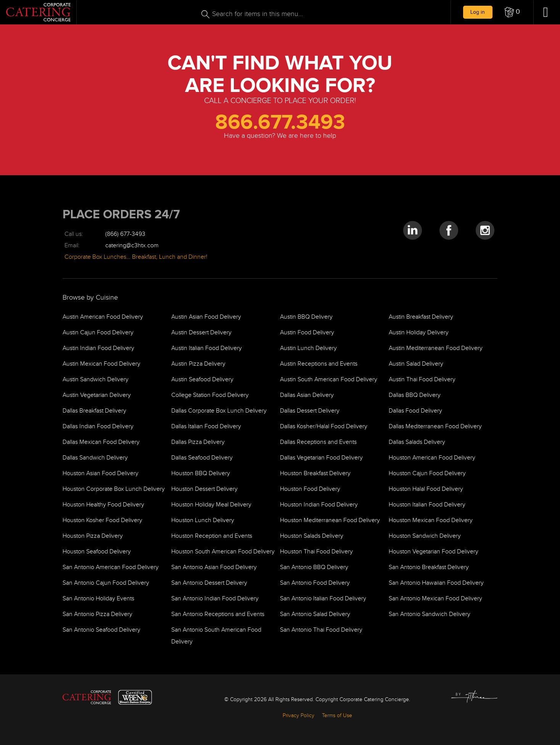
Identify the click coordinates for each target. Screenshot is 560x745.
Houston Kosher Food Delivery (102, 520)
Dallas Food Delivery (415, 411)
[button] (512, 12)
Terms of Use (337, 716)
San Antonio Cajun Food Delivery (106, 583)
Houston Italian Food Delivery (427, 505)
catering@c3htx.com (132, 246)
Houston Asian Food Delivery (101, 473)
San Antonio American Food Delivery (111, 567)
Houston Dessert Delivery (204, 489)
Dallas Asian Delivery (307, 395)
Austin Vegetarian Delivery (97, 395)
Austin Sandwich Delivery (96, 380)
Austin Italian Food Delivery (207, 348)
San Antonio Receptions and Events (218, 614)
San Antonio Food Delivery (315, 583)
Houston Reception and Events (212, 536)
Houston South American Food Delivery (223, 552)
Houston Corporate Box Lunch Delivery (114, 489)
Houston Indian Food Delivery (319, 505)
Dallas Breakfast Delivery (94, 411)
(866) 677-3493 (125, 234)
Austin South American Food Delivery (329, 380)
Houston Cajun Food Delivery (427, 473)
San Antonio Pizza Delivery (97, 614)
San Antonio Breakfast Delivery (429, 567)
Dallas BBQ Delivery (415, 395)
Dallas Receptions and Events (318, 442)
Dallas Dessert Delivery (310, 411)
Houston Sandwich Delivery (425, 536)
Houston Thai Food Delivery (316, 552)
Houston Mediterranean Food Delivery (330, 520)
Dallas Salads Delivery (417, 442)
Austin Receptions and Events (319, 364)
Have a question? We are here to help (280, 136)
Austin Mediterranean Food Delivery (436, 348)
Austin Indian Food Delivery (98, 348)
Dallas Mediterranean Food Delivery (435, 427)
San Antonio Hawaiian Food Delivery (436, 583)
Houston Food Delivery (310, 489)
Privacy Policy (299, 716)
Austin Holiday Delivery (419, 333)
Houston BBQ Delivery (201, 473)
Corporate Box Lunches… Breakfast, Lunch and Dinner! (136, 257)
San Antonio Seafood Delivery (101, 630)
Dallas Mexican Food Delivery (101, 442)
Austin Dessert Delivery (201, 333)
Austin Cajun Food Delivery (98, 333)
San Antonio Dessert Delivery (209, 583)
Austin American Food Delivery (103, 317)
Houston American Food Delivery (432, 458)
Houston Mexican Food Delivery (431, 520)
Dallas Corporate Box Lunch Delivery (219, 411)
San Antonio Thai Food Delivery (321, 630)
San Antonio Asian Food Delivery (214, 567)
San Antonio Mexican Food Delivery (435, 599)
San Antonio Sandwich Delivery (430, 614)
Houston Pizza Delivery (93, 536)
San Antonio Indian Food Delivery (215, 599)
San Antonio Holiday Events (98, 599)
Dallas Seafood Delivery (202, 458)
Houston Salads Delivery (312, 536)
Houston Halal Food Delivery (426, 489)
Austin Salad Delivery (416, 364)
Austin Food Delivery (307, 333)
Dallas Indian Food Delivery (98, 427)
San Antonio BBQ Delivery (314, 567)
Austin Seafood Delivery (202, 380)
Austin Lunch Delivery (308, 348)
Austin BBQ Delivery (306, 317)
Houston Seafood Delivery (97, 552)
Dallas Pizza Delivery (198, 442)
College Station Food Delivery (210, 395)
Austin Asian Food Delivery (206, 317)
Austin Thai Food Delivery (422, 380)
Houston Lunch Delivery (203, 520)
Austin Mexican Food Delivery (101, 364)
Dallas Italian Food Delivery (206, 427)
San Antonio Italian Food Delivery (323, 599)
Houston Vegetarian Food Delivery (434, 552)
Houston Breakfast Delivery (315, 473)
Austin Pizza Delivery (198, 364)
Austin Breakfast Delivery (421, 317)
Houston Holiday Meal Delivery (211, 505)
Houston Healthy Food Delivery (103, 505)
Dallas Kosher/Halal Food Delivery (324, 427)
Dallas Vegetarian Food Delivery (321, 458)
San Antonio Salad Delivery (315, 614)
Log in (478, 12)
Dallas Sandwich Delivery (95, 458)
